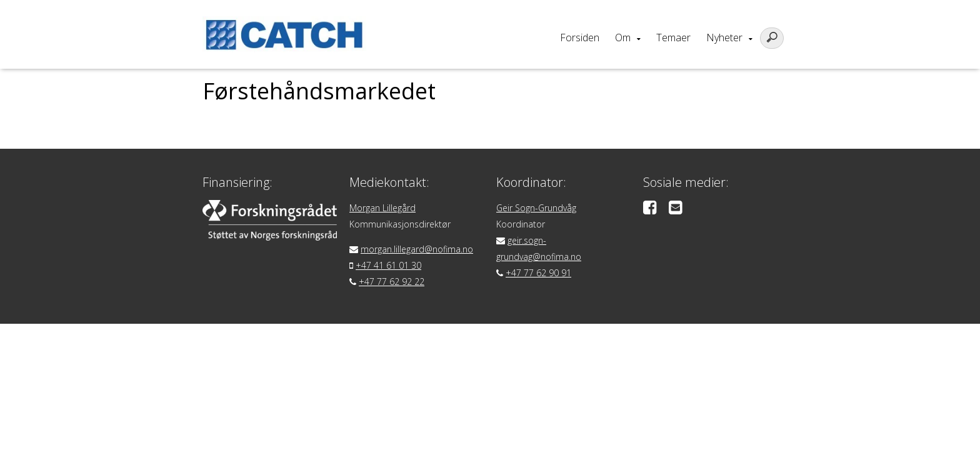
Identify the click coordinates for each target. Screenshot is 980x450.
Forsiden (580, 37)
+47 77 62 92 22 (392, 282)
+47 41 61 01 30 (388, 265)
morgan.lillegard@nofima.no (417, 249)
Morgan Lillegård (382, 208)
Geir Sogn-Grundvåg (536, 208)
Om (623, 37)
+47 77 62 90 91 (538, 273)
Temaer (673, 37)
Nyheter (724, 37)
